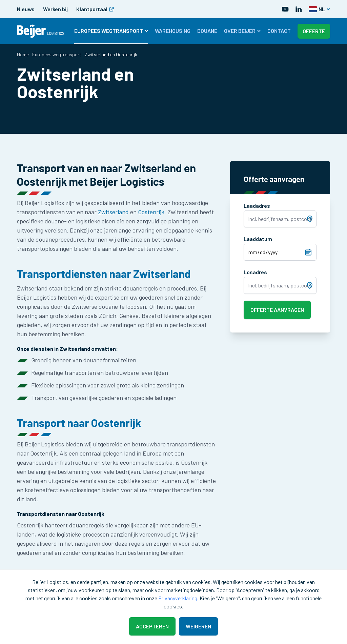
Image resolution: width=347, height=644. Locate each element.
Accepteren (152, 626)
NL (319, 9)
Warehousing (173, 31)
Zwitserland (113, 212)
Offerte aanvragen (277, 310)
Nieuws (26, 9)
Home (23, 54)
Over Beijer (242, 31)
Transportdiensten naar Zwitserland (104, 274)
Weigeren (198, 626)
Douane (207, 31)
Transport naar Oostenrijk (79, 423)
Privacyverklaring (178, 598)
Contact (279, 31)
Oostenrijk (151, 212)
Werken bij (55, 9)
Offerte (314, 31)
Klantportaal (95, 9)
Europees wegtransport (111, 31)
